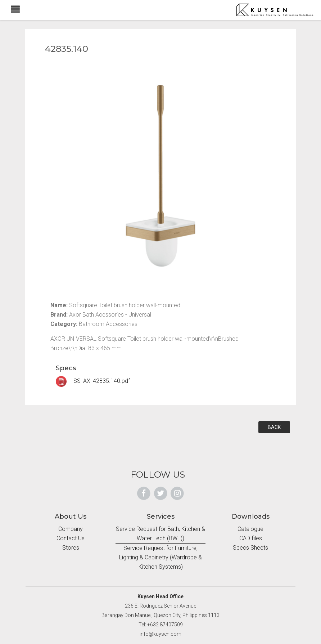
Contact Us (71, 538)
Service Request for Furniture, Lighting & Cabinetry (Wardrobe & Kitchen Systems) (160, 557)
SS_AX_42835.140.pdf (93, 381)
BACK (274, 427)
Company (71, 529)
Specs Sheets (250, 548)
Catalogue (250, 529)
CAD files (251, 538)
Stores (71, 548)
